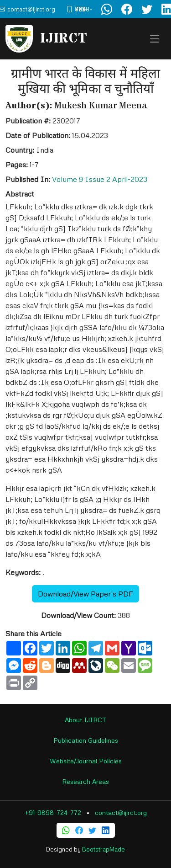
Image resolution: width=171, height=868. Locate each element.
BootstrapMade (104, 849)
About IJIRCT (85, 720)
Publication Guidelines (86, 740)
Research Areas (85, 781)
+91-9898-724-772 (53, 812)
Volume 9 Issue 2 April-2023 (100, 179)
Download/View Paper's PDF (85, 594)
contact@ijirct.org (121, 812)
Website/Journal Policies (86, 761)
